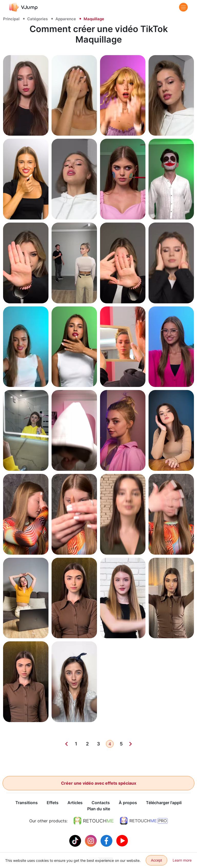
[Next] (131, 744)
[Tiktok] (76, 841)
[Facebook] (107, 841)
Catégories (37, 19)
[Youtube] (122, 841)
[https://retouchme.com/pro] (144, 821)
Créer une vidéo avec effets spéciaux (99, 783)
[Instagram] (91, 841)
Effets (53, 803)
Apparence (66, 19)
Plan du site (99, 809)
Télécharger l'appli (164, 803)
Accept (157, 860)
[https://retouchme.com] (94, 821)
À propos (128, 803)
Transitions (27, 803)
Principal (11, 19)
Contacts (101, 803)
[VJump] (23, 7)
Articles (75, 803)
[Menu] (183, 7)
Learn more (182, 860)
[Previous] (66, 744)
